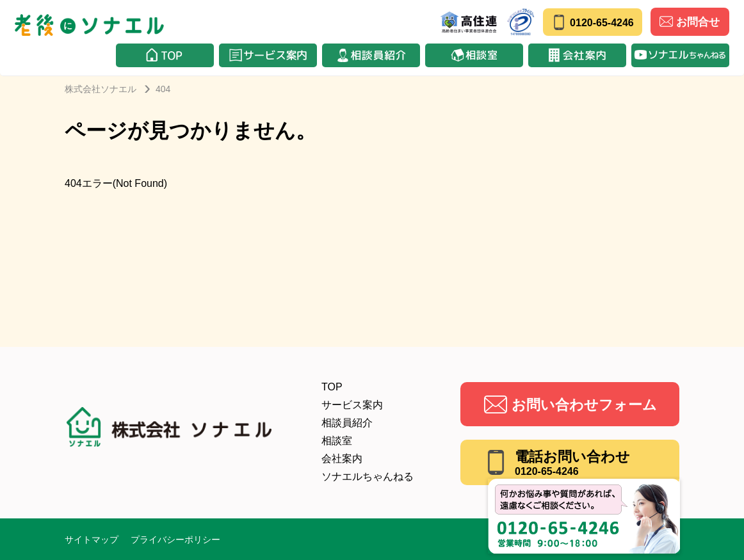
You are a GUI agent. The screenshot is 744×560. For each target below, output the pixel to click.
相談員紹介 (347, 423)
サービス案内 (352, 405)
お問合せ (690, 21)
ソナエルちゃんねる (368, 476)
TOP (332, 387)
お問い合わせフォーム (584, 405)
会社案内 (342, 459)
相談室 (337, 441)
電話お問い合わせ (572, 463)
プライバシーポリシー (175, 540)
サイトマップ (92, 540)
